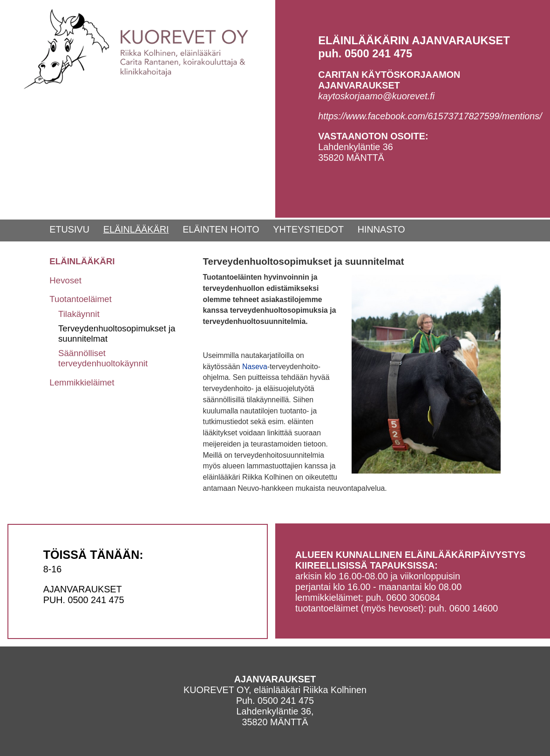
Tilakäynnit (79, 314)
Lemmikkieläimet (82, 382)
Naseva (255, 367)
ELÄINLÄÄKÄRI (136, 229)
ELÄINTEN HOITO (221, 229)
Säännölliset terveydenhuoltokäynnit (103, 358)
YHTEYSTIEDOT (308, 229)
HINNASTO (381, 229)
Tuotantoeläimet (80, 299)
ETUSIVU (69, 229)
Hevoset (65, 280)
